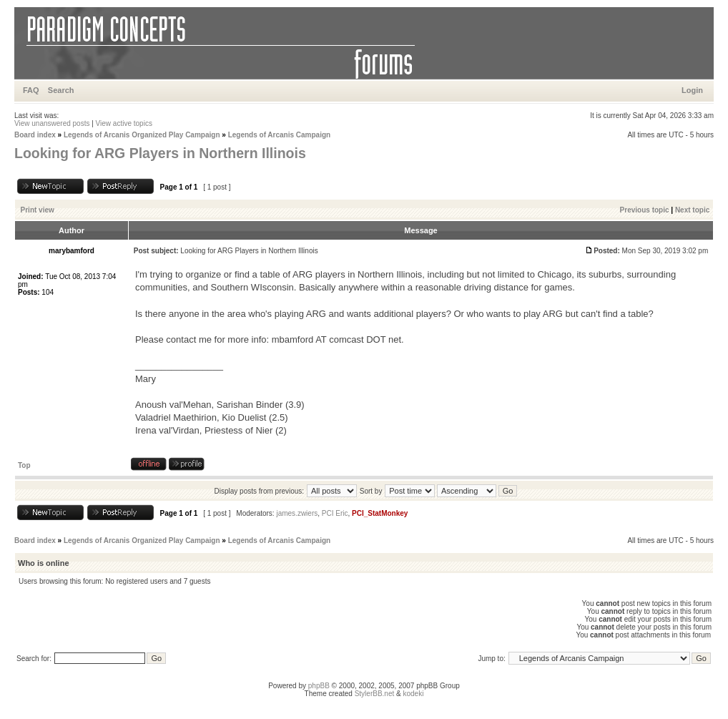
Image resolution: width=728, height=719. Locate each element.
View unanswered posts (52, 123)
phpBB (319, 686)
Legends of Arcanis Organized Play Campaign (142, 135)
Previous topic (645, 210)
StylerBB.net (375, 694)
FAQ (31, 90)
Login (692, 90)
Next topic (692, 210)
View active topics (124, 123)
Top (24, 465)
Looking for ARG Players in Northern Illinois (160, 153)
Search (61, 90)
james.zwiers (297, 513)
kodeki (413, 694)
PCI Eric (335, 513)
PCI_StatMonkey (380, 513)
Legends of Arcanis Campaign (280, 135)
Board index (35, 135)
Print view (38, 210)
